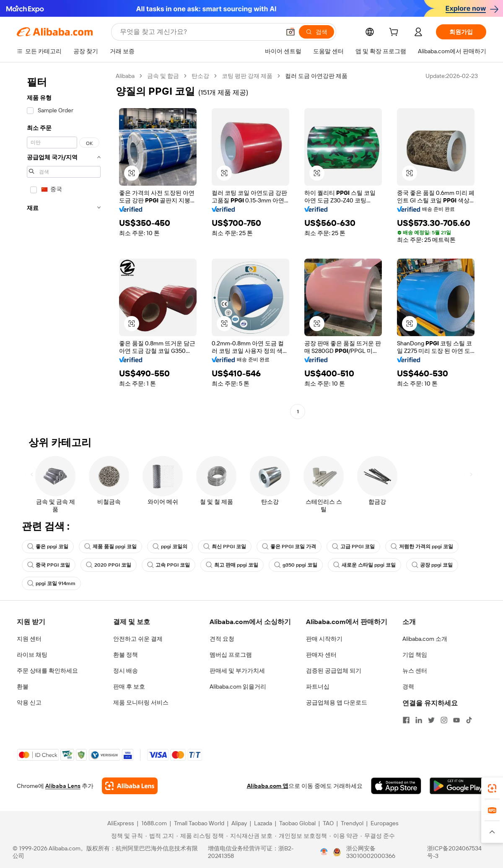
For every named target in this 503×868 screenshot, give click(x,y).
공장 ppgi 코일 (432, 565)
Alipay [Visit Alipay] (239, 823)
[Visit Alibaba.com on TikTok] (469, 720)
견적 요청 (222, 639)
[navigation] (64, 245)
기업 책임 (415, 655)
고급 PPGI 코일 (353, 547)
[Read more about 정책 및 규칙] (126, 836)
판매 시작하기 (324, 639)
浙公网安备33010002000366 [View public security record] (371, 852)
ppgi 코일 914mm (51, 583)
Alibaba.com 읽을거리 (238, 687)
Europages (385, 823)
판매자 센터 (321, 655)
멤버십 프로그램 (231, 655)
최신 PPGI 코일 (225, 547)
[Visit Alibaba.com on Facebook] (406, 720)
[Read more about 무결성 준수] (378, 836)
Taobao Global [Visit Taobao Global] (297, 823)
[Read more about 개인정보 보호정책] (301, 836)
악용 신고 (29, 702)
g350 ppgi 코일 (296, 565)
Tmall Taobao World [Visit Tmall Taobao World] (199, 823)
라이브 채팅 (32, 655)
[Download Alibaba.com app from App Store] (396, 786)
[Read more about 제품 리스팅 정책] (200, 836)
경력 (408, 687)
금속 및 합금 (163, 76)
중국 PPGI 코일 (49, 565)
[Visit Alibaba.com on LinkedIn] (419, 720)
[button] (290, 32)
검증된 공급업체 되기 (334, 671)
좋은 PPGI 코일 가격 (289, 547)
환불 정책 (126, 655)
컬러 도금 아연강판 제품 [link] (316, 76)
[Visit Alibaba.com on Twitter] (431, 720)
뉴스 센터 (415, 671)
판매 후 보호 (129, 687)
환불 (23, 687)
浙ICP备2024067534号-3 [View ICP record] (454, 852)
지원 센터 (29, 639)
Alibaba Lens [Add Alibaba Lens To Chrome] (63, 786)
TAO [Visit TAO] (328, 823)
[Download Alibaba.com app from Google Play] (458, 786)
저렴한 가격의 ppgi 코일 (422, 547)
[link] (492, 788)
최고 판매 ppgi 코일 (232, 565)
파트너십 (318, 687)
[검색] (316, 32)
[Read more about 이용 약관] (344, 836)
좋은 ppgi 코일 (48, 547)
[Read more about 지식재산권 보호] (249, 836)
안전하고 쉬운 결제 (138, 639)
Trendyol (352, 823)
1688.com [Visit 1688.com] (154, 823)
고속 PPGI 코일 (169, 565)
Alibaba (125, 76)
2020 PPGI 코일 (109, 565)
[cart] (395, 33)
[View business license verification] (324, 852)
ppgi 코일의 (170, 547)
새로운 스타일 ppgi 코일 (364, 565)
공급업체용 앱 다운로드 (337, 702)
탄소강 (200, 76)
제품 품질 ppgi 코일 (110, 547)
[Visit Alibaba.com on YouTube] (456, 720)
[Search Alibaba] (199, 32)
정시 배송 (126, 671)
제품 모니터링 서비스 (141, 702)
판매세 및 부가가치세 (237, 671)
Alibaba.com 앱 (268, 786)
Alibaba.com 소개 (425, 639)
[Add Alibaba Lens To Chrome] (130, 786)
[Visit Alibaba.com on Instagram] (444, 720)
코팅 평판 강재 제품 (247, 76)
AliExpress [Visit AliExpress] (121, 823)
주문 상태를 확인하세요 (47, 671)
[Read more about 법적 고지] (160, 836)
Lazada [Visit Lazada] (263, 823)
